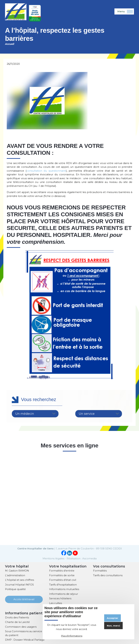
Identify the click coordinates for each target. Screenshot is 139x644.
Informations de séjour (64, 594)
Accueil (10, 44)
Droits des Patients (17, 617)
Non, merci (113, 626)
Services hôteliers (60, 598)
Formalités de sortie (62, 575)
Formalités (100, 570)
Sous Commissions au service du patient (24, 633)
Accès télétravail (24, 599)
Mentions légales (53, 558)
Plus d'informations (72, 636)
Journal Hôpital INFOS (19, 584)
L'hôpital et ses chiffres (20, 580)
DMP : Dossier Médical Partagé (25, 639)
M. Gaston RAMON (17, 570)
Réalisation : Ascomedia (82, 558)
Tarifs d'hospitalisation (63, 584)
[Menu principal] (124, 11)
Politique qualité (15, 589)
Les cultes (56, 603)
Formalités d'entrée (62, 570)
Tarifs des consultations (108, 575)
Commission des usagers (21, 626)
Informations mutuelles (64, 589)
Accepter (112, 618)
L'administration (15, 575)
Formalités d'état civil (63, 580)
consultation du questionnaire (46, 171)
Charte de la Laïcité (17, 622)
